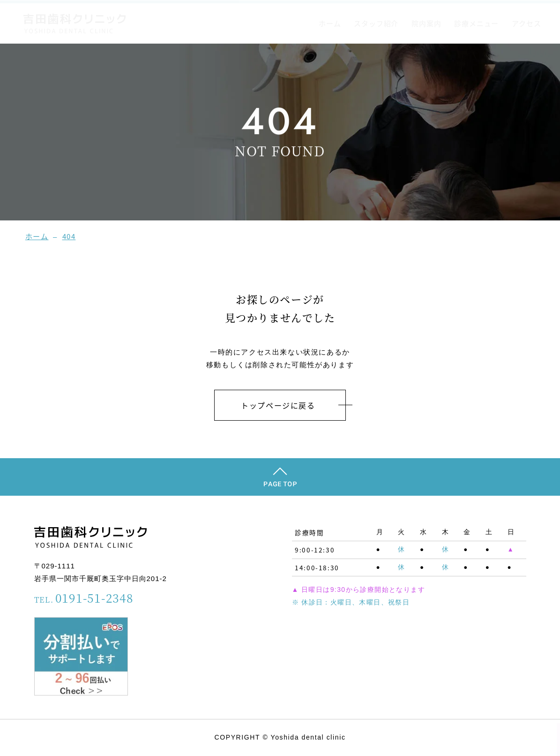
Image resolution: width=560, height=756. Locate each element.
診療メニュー (476, 23)
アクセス (526, 23)
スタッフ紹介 (376, 23)
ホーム (330, 23)
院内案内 (426, 23)
